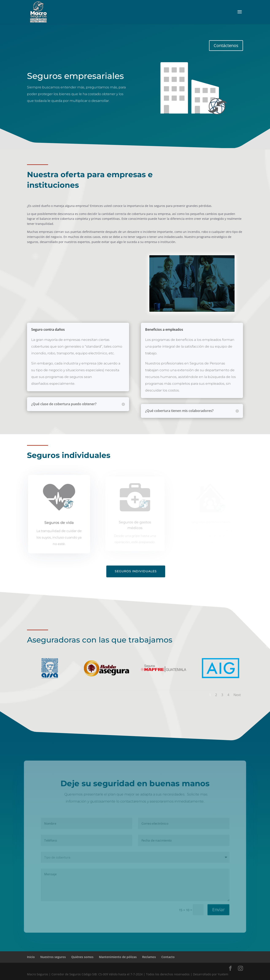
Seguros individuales (136, 571)
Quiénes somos (82, 957)
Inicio (31, 957)
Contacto (168, 957)
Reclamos (149, 957)
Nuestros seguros (53, 957)
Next (237, 695)
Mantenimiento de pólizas (118, 957)
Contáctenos (226, 45)
